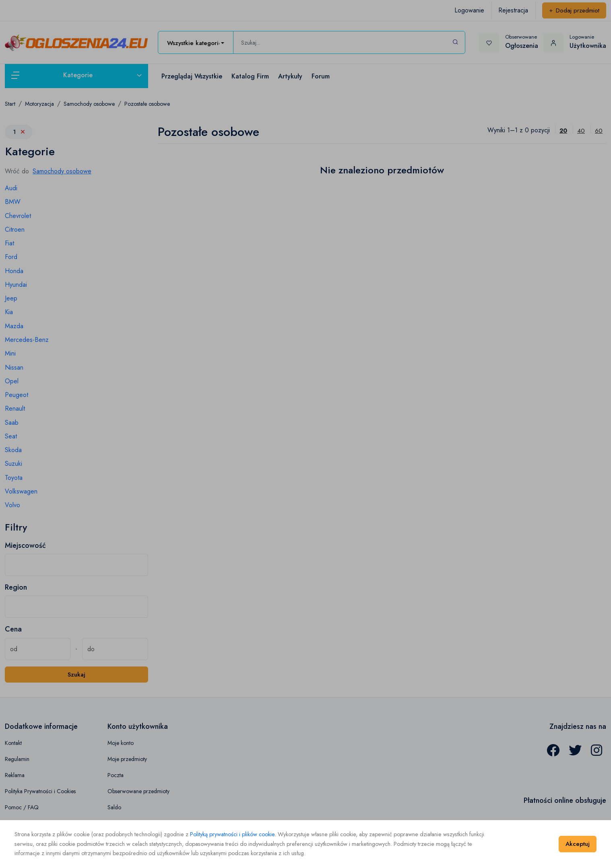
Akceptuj (578, 844)
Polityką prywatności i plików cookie (232, 834)
